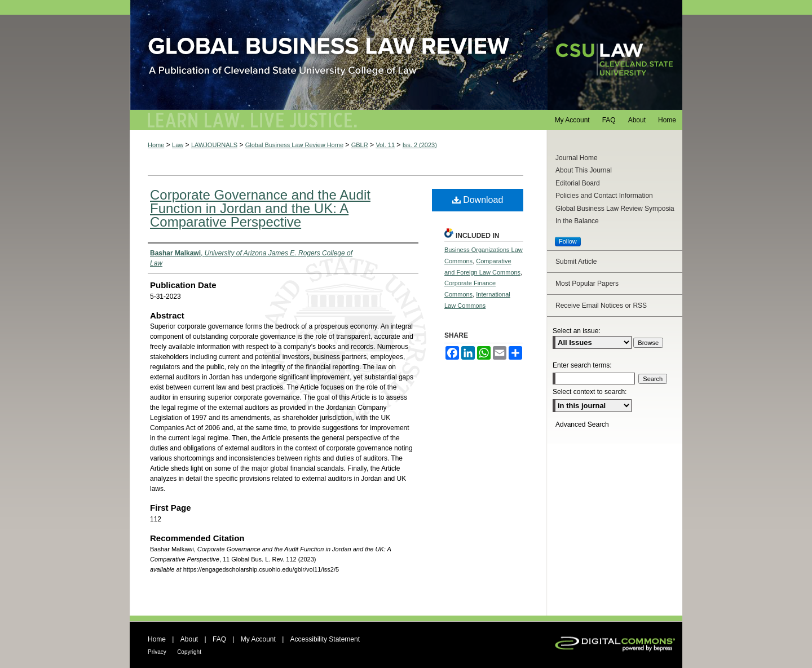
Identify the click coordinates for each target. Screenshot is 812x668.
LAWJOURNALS (214, 145)
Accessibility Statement (325, 639)
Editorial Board (578, 183)
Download (478, 200)
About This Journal (584, 170)
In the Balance (577, 221)
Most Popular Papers (587, 284)
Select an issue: (577, 331)
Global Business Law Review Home (294, 145)
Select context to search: (590, 392)
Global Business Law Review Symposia (615, 209)
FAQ (219, 639)
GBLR (360, 145)
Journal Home (577, 158)
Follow (568, 241)
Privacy (157, 652)
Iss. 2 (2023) (420, 145)
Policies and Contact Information (604, 196)
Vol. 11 (385, 145)
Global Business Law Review (406, 55)
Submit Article (576, 262)
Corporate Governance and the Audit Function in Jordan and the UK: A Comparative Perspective (260, 208)
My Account (258, 639)
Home (156, 145)
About (189, 639)
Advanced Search (582, 424)
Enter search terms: (582, 365)
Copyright (189, 652)
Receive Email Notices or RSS (601, 306)
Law (178, 145)
